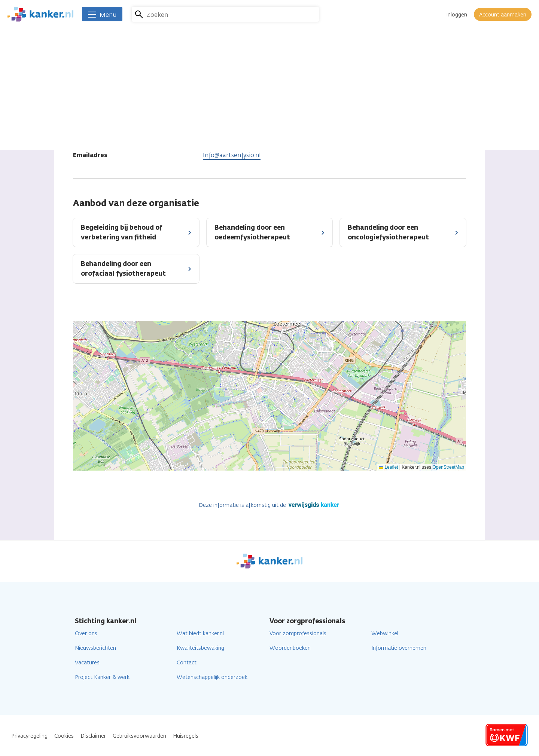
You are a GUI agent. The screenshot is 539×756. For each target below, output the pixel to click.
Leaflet (388, 467)
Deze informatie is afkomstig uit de (270, 505)
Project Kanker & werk (102, 677)
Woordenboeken (290, 648)
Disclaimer (93, 736)
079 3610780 (220, 142)
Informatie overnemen (399, 648)
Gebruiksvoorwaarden (139, 736)
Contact (187, 663)
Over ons (86, 633)
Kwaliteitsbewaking (200, 648)
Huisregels (186, 736)
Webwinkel (385, 633)
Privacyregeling (29, 736)
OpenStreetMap (448, 467)
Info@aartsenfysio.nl (232, 155)
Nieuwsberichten (95, 648)
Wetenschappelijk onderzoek (212, 677)
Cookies (64, 736)
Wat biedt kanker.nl (200, 633)
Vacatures (87, 663)
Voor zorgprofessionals (298, 633)
